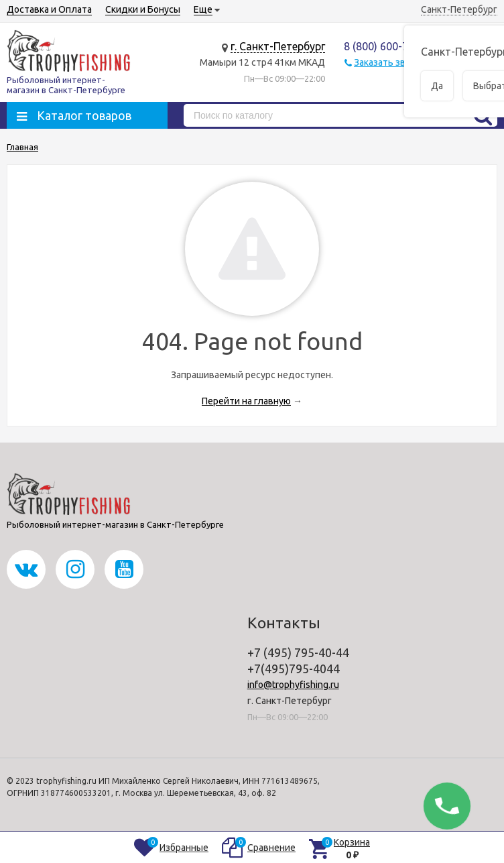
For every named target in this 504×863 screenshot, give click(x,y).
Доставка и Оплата (49, 9)
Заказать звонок (390, 62)
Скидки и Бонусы (143, 9)
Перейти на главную (246, 401)
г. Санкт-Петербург (278, 46)
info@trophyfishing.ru (293, 685)
